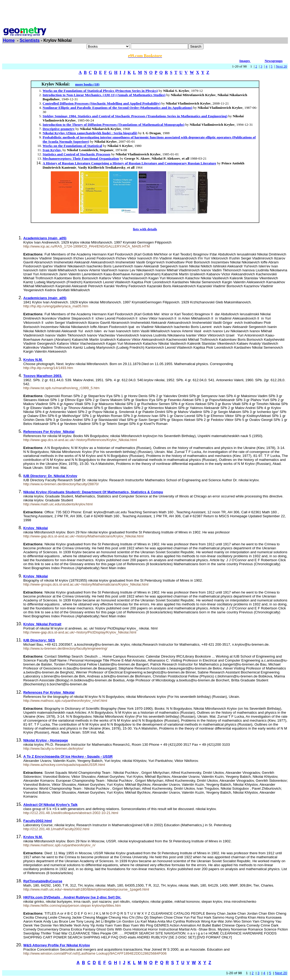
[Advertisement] (145, 14)
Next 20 (281, 66)
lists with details (145, 229)
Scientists (30, 40)
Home (9, 40)
